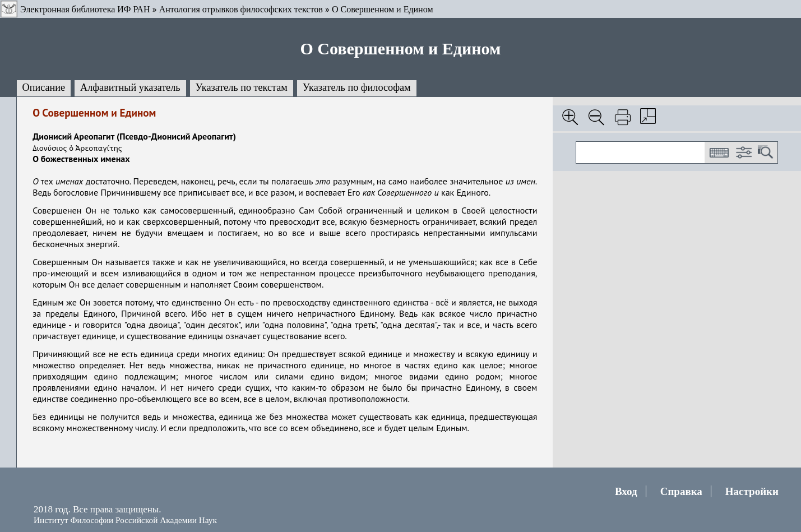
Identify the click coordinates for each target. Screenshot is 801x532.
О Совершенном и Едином (383, 9)
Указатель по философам (357, 87)
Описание (44, 87)
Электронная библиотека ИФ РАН (85, 9)
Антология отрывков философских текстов (241, 9)
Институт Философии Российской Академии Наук (125, 520)
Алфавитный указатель (130, 87)
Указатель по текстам (242, 87)
